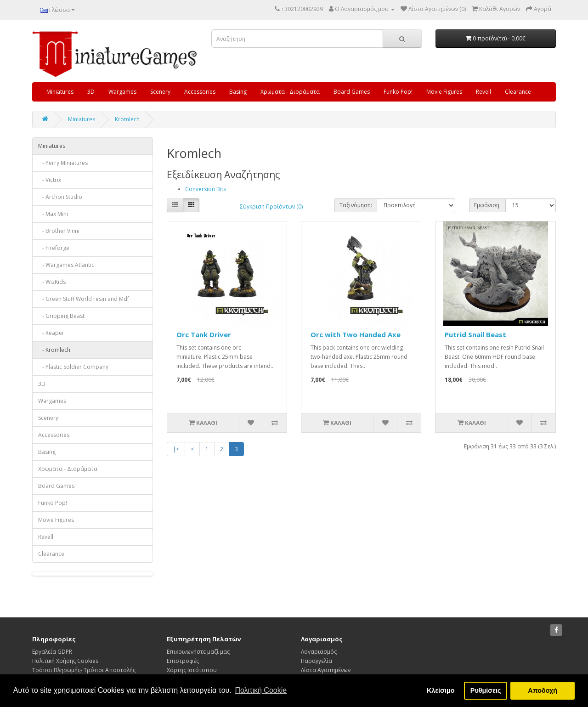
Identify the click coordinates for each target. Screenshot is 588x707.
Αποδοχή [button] (543, 690)
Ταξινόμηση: (356, 205)
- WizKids (52, 282)
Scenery (160, 92)
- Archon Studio (60, 197)
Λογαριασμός (319, 652)
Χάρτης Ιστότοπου (192, 670)
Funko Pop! (398, 92)
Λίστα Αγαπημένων (326, 670)
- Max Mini (53, 214)
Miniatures (60, 92)
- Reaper (51, 333)
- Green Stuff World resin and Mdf (84, 299)
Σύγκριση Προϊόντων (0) (271, 206)
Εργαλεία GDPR (52, 652)
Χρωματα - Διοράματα (290, 92)
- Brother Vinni (59, 231)
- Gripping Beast (61, 316)
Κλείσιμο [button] (441, 690)
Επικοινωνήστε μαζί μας (198, 652)
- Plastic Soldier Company (73, 367)
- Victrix (50, 180)
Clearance (518, 92)
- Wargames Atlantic (66, 265)
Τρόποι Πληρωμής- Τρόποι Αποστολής (84, 670)
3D (91, 92)
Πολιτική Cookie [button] (261, 690)
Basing (238, 92)
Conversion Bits (206, 189)
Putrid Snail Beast (475, 334)
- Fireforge (54, 248)
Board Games (352, 92)
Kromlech (127, 119)
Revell (483, 92)
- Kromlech (54, 350)
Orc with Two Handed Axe (356, 334)
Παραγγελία (317, 661)
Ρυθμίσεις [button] (486, 690)
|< (176, 449)
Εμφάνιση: (487, 205)
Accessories (200, 92)
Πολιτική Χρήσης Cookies (65, 661)
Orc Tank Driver (204, 334)
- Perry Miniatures (63, 163)
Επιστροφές (183, 661)
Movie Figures (444, 92)
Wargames (122, 92)
